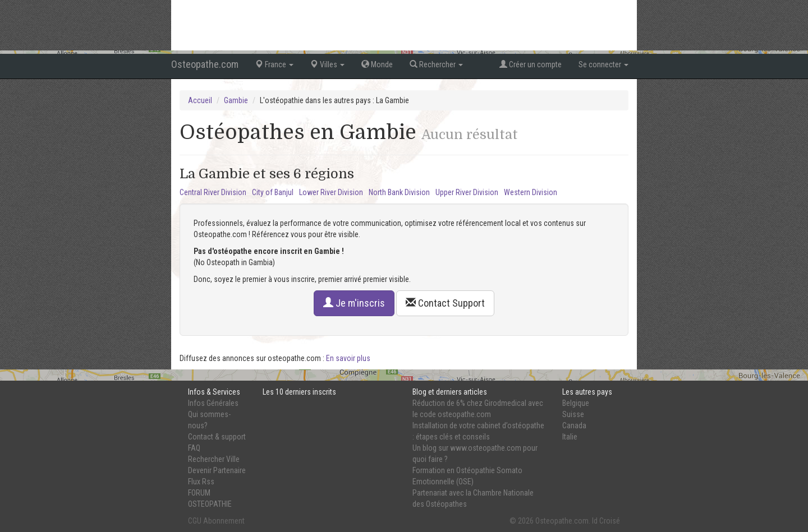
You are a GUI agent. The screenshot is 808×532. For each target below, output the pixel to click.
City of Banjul (273, 192)
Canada (574, 425)
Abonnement (224, 521)
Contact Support (445, 303)
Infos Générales (213, 403)
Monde (377, 64)
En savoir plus (348, 358)
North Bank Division (399, 192)
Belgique (576, 403)
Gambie (236, 100)
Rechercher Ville (214, 459)
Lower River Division (331, 192)
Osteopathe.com (205, 64)
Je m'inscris (354, 303)
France (274, 64)
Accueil (200, 100)
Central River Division (213, 192)
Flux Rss (201, 482)
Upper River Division (467, 192)
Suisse (573, 414)
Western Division (531, 192)
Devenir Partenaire (217, 470)
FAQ (194, 448)
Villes (327, 64)
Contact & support (217, 437)
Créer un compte (531, 64)
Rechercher (436, 64)
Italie (570, 437)
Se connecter (603, 64)
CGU (195, 521)
